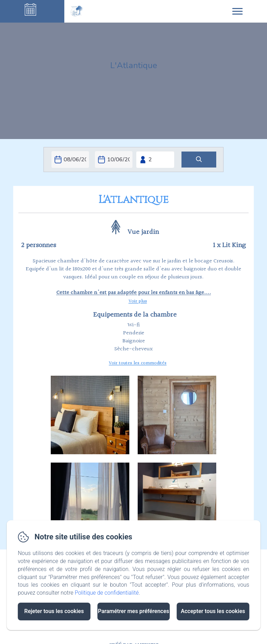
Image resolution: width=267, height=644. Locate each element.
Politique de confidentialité (107, 593)
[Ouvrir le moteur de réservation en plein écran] (133, 160)
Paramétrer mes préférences (133, 611)
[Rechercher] (199, 160)
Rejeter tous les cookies (54, 611)
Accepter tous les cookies (213, 611)
